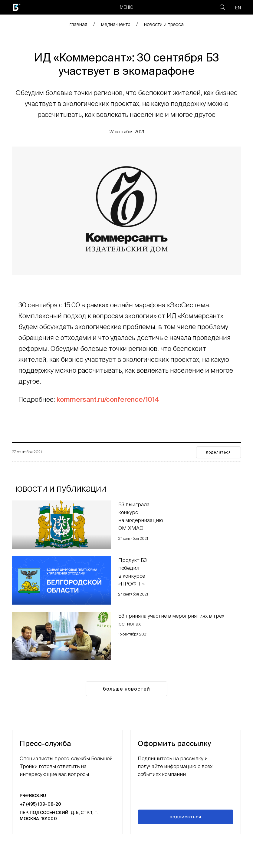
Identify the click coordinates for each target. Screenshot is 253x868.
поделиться (218, 452)
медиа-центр (116, 24)
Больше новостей (126, 689)
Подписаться (186, 817)
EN (238, 8)
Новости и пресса (164, 24)
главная (78, 24)
